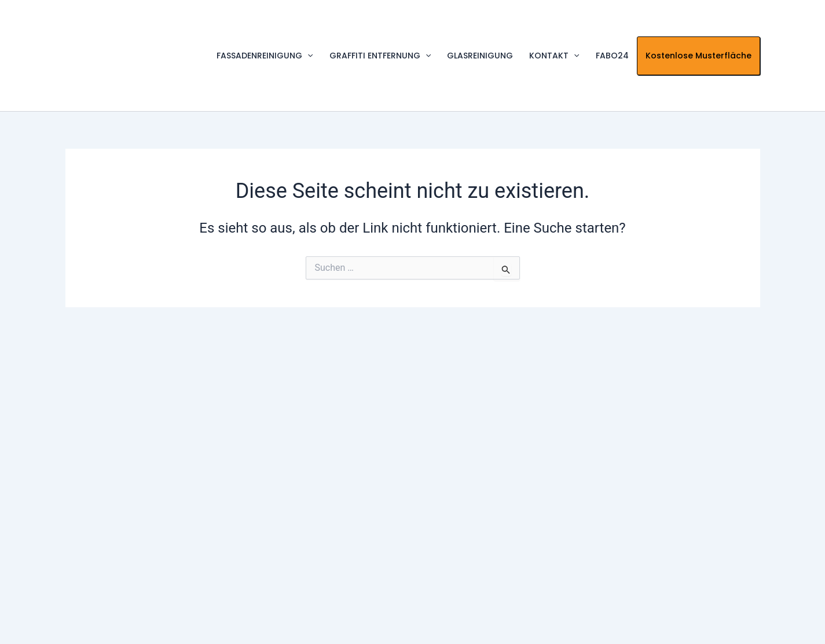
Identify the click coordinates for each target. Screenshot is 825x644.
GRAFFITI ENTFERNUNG (380, 56)
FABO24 (612, 56)
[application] (307, 56)
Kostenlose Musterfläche (698, 56)
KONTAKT (554, 56)
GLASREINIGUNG (480, 56)
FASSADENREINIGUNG (265, 56)
